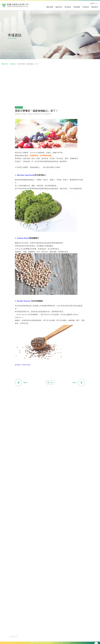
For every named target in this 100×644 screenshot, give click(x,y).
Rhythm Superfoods (26, 224)
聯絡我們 (95, 7)
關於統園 (50, 7)
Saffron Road (23, 287)
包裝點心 (24, 163)
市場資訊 (86, 7)
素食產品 (31, 163)
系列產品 (68, 7)
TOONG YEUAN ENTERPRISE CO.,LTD (46, 643)
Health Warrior (24, 350)
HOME (5, 64)
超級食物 (18, 163)
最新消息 (59, 7)
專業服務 (77, 7)
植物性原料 (38, 163)
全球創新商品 (47, 163)
